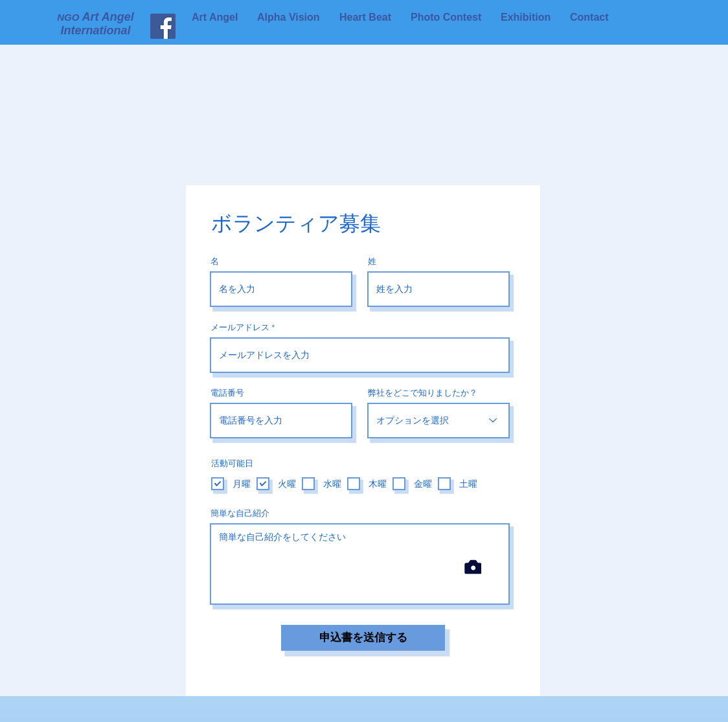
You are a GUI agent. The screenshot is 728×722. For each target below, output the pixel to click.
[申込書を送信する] (363, 638)
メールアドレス (240, 327)
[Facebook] (117, 26)
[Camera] (473, 567)
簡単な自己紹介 (240, 513)
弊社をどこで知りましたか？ (423, 393)
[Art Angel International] (163, 26)
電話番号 (227, 393)
